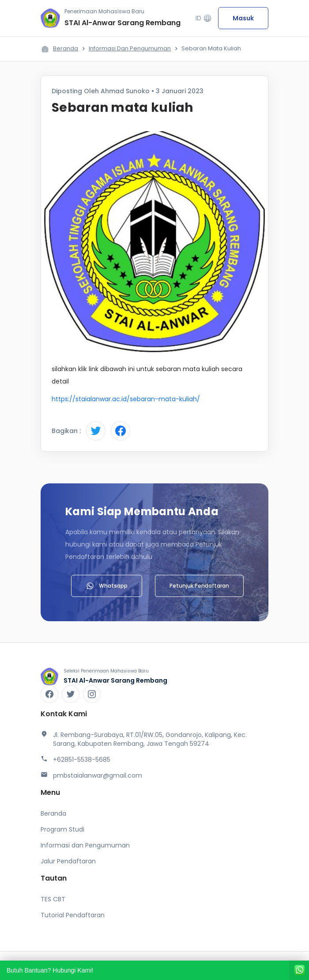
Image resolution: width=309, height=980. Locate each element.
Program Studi (62, 829)
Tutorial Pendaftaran (73, 915)
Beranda (66, 48)
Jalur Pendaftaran (68, 861)
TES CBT (53, 899)
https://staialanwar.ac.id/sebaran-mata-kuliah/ (126, 399)
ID (204, 18)
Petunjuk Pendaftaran (199, 586)
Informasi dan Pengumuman (130, 48)
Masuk (243, 18)
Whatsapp (107, 586)
